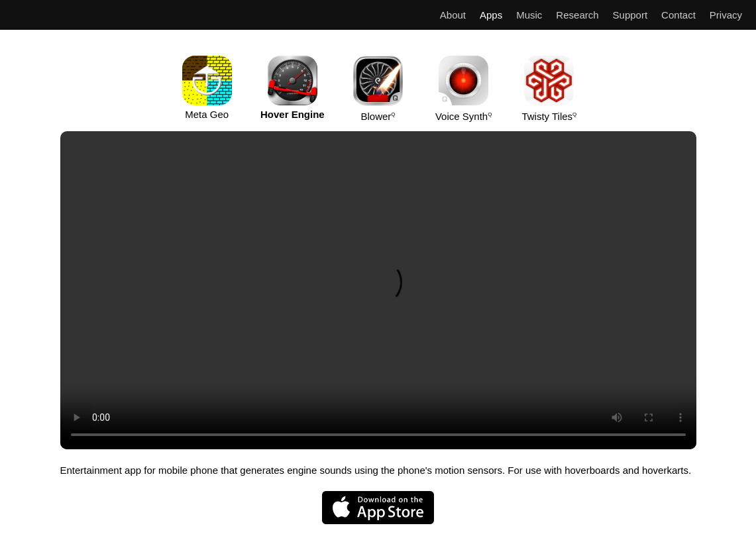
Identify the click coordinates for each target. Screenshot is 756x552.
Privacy (726, 15)
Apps (491, 15)
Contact (678, 15)
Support (630, 15)
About (453, 15)
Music (529, 15)
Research (577, 15)
